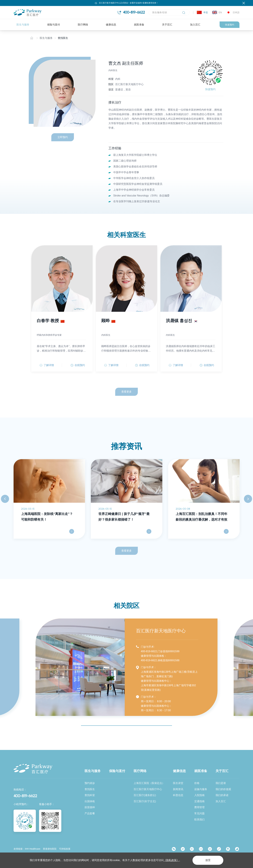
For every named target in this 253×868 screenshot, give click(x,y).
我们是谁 (221, 783)
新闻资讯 (178, 789)
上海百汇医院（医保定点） (149, 783)
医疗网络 (83, 25)
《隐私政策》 (171, 860)
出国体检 (90, 801)
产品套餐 (90, 813)
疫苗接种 (90, 807)
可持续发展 (65, 849)
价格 (197, 783)
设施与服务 (201, 789)
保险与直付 (54, 25)
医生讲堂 (178, 783)
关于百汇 (167, 25)
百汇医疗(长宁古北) (145, 801)
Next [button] (248, 499)
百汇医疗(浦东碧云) (145, 795)
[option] (49, 499)
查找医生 (63, 38)
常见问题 (199, 813)
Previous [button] (5, 499)
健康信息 (111, 25)
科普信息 (178, 795)
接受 (208, 860)
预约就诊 (90, 783)
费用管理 (199, 807)
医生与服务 (23, 25)
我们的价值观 (223, 789)
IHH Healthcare (33, 849)
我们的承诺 (222, 795)
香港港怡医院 (50, 849)
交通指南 (199, 801)
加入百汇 (195, 25)
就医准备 (139, 25)
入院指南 (199, 795)
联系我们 (199, 820)
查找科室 (90, 795)
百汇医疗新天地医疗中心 (148, 789)
